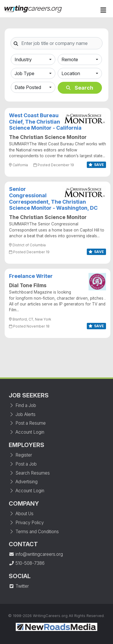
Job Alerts (22, 414)
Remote (70, 59)
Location (71, 73)
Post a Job (23, 464)
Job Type (24, 73)
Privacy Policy (26, 523)
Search (80, 88)
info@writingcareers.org (36, 554)
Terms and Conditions (34, 532)
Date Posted (28, 87)
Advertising (23, 482)
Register (20, 455)
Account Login (27, 432)
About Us (21, 514)
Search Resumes (29, 473)
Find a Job (22, 405)
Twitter (19, 586)
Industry (23, 59)
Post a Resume (27, 423)
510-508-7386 (27, 563)
